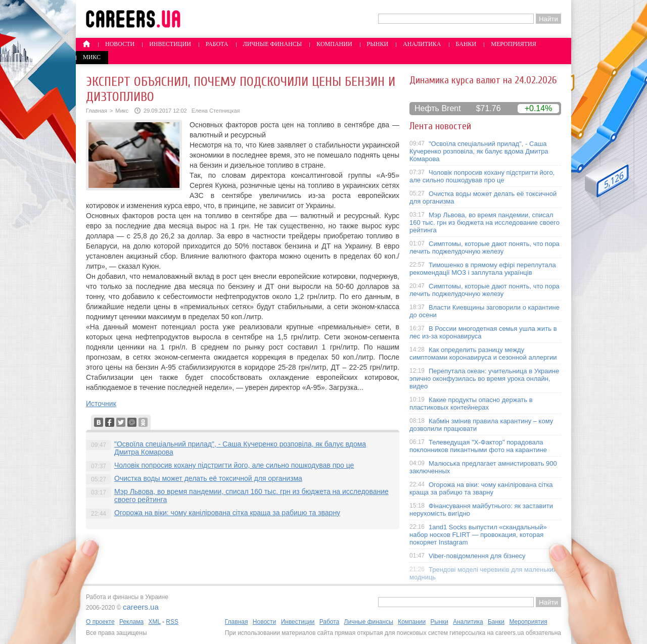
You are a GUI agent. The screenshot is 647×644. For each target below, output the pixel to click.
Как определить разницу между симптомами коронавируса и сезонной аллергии (483, 354)
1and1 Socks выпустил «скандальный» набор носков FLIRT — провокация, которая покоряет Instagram (478, 535)
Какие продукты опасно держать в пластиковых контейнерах (471, 404)
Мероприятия (514, 44)
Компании (334, 44)
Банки (466, 44)
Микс (92, 57)
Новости (120, 44)
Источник (101, 404)
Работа (217, 44)
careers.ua (141, 607)
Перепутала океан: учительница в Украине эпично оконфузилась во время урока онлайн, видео (484, 379)
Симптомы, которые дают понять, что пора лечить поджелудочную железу (484, 247)
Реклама (131, 622)
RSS (172, 622)
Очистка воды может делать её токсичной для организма (208, 478)
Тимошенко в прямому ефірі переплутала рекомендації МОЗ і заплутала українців (483, 269)
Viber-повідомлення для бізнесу (477, 556)
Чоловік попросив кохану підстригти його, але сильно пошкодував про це (234, 465)
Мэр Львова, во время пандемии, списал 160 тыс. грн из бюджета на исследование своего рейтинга (484, 222)
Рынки (378, 44)
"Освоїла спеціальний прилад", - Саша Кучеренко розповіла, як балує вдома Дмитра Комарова (479, 151)
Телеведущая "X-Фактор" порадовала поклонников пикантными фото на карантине (478, 446)
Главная (97, 111)
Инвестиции (170, 44)
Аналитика (422, 44)
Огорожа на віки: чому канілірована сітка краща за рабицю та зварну (227, 513)
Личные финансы (273, 44)
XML (154, 622)
